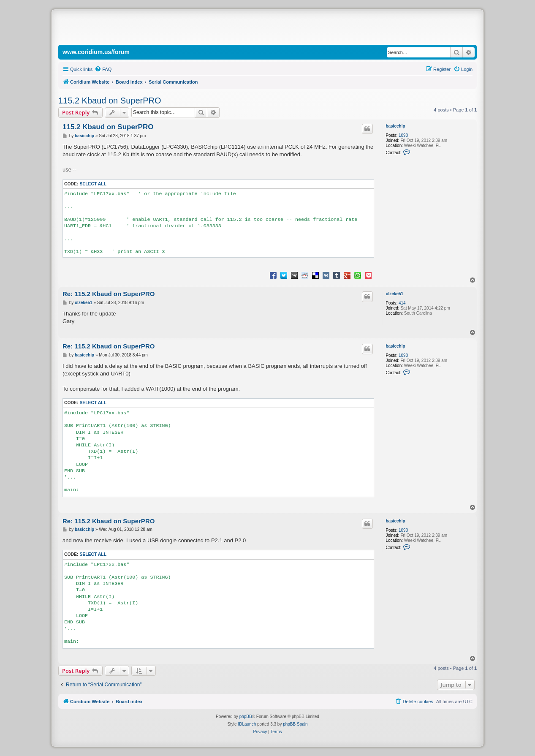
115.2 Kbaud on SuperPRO (110, 101)
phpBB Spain (295, 724)
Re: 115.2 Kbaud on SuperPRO (109, 294)
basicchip (395, 126)
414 (402, 303)
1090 (403, 135)
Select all (93, 184)
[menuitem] (103, 69)
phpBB (246, 717)
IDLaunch (247, 724)
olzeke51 (394, 294)
